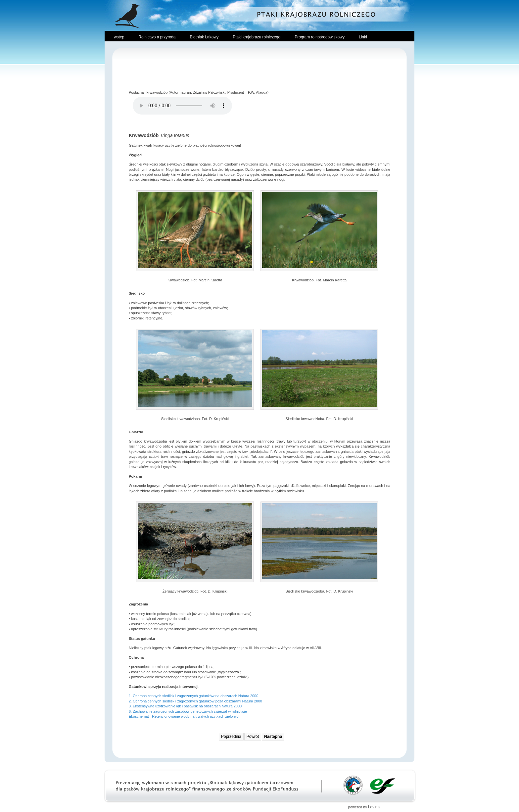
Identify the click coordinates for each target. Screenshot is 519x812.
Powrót (253, 737)
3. (131, 706)
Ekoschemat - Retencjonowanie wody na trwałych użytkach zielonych (185, 716)
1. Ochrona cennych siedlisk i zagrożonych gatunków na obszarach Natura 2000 (193, 696)
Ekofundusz (382, 785)
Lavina (374, 807)
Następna (273, 737)
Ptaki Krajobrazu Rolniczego (259, 15)
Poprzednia (231, 737)
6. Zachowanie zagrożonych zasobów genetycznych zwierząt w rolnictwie (188, 711)
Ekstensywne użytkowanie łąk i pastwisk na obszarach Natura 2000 (187, 706)
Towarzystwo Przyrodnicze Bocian (353, 785)
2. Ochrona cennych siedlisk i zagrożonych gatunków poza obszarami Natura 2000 (195, 701)
